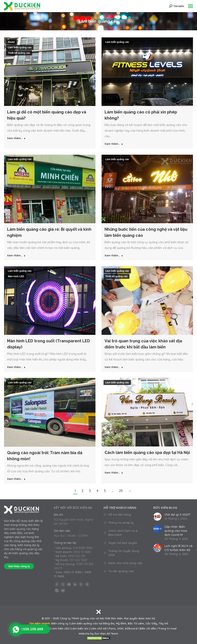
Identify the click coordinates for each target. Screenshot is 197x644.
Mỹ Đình (121, 623)
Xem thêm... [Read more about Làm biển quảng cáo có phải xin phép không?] (114, 144)
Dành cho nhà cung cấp (125, 563)
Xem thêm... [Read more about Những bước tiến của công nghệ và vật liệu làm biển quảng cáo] (114, 255)
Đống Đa (109, 623)
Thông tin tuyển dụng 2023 (124, 553)
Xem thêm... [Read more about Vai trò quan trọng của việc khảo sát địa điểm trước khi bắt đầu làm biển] (114, 367)
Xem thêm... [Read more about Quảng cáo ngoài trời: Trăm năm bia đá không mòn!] (16, 479)
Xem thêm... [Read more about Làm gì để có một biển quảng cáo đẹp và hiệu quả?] (16, 138)
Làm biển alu (80, 628)
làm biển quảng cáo (17, 529)
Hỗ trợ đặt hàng (120, 515)
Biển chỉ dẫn (148, 628)
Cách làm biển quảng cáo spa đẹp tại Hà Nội (147, 453)
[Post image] (157, 517)
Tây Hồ (163, 623)
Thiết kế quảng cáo (19, 53)
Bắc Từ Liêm (136, 623)
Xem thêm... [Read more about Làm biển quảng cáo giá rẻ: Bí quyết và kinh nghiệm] (16, 255)
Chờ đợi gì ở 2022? (177, 515)
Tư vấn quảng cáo (121, 571)
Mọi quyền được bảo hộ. (140, 618)
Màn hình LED (16, 276)
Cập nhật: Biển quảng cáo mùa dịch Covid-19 (176, 531)
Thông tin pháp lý (121, 523)
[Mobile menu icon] (191, 6)
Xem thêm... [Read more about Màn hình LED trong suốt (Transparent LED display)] (16, 367)
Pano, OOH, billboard (123, 628)
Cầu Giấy (151, 623)
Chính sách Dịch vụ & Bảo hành (123, 533)
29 (121, 491)
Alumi (11, 42)
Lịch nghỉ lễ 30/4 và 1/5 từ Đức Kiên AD (178, 548)
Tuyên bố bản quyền (123, 543)
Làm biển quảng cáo (20, 48)
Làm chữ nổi (99, 628)
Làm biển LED (60, 628)
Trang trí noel (167, 628)
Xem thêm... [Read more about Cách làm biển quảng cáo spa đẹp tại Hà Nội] (114, 473)
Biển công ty (60, 623)
